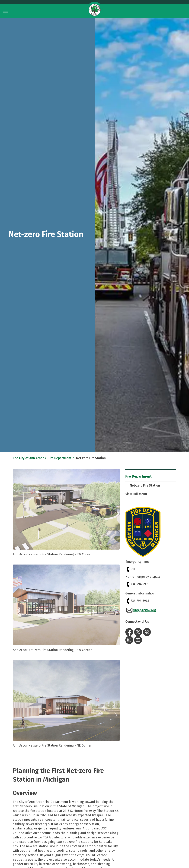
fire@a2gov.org (141, 610)
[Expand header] (5, 11)
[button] (147, 494)
